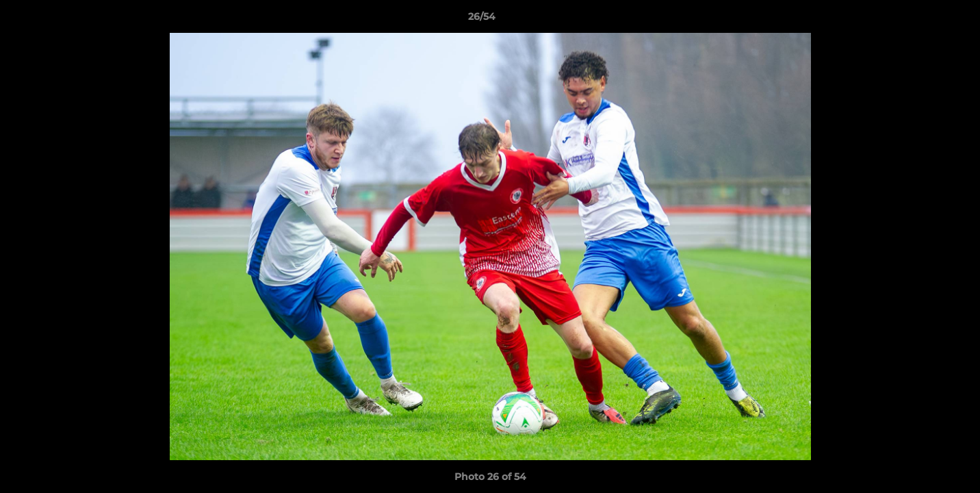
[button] (923, 20)
